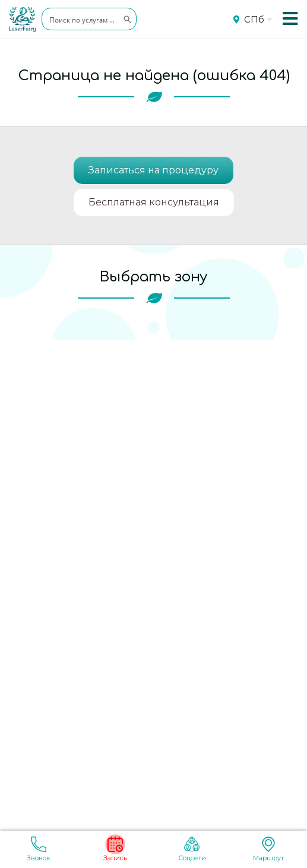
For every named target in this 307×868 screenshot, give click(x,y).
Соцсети (192, 849)
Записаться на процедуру (153, 170)
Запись (115, 849)
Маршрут (269, 849)
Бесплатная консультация (154, 202)
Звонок (38, 849)
